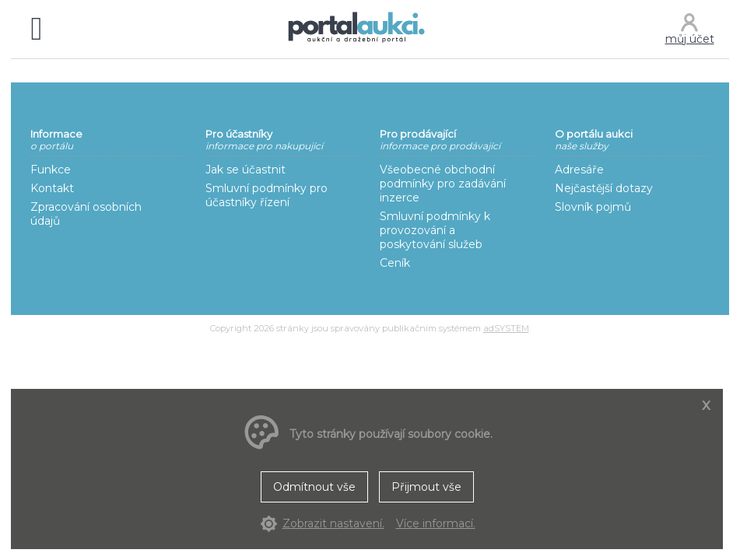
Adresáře (579, 170)
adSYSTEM (506, 328)
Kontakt (52, 188)
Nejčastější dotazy (604, 188)
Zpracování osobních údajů (86, 214)
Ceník (395, 263)
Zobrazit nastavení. (333, 523)
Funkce (51, 170)
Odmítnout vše (314, 487)
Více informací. (436, 523)
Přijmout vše (426, 487)
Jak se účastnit (245, 170)
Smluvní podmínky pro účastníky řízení (267, 195)
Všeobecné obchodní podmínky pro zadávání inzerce (443, 184)
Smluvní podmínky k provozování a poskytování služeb (435, 230)
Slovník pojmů (593, 207)
